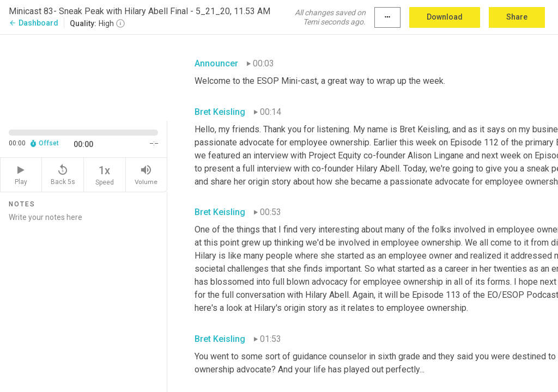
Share (517, 17)
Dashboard (34, 23)
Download (445, 17)
